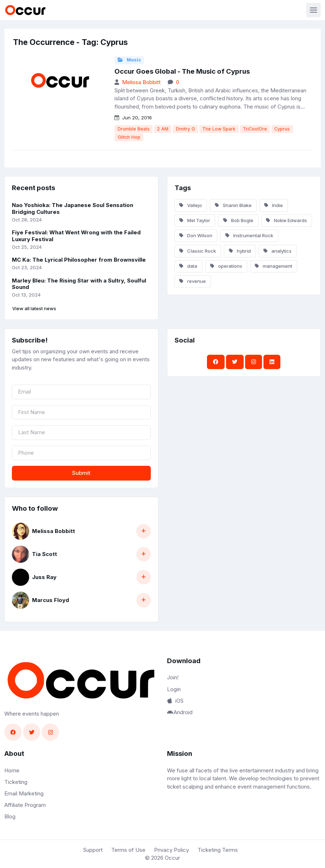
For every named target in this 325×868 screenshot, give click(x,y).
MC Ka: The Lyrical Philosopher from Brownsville (79, 260)
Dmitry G (186, 129)
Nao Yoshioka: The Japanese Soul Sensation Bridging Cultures (73, 208)
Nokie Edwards (286, 220)
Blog (10, 816)
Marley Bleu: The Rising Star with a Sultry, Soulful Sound (79, 284)
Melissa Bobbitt (141, 82)
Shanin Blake (233, 205)
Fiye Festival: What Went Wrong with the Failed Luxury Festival (76, 236)
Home (12, 770)
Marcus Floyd (51, 600)
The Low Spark (219, 129)
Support (93, 850)
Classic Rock (198, 251)
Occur (172, 858)
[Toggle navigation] (313, 10)
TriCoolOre (255, 129)
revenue (193, 281)
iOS (175, 701)
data (188, 266)
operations (226, 266)
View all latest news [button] (34, 308)
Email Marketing (24, 793)
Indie (274, 205)
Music (129, 60)
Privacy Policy (171, 850)
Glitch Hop (129, 137)
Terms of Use (128, 850)
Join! (173, 677)
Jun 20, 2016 (133, 118)
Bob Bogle (238, 220)
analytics (277, 251)
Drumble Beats (134, 129)
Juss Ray (44, 577)
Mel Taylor (195, 220)
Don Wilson (196, 235)
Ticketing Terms (218, 850)
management (274, 266)
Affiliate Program (25, 805)
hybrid (240, 251)
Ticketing (16, 782)
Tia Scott (44, 554)
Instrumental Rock (249, 235)
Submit (81, 473)
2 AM (163, 129)
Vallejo (191, 205)
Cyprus (282, 129)
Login (174, 689)
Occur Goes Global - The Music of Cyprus (182, 71)
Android (180, 712)
